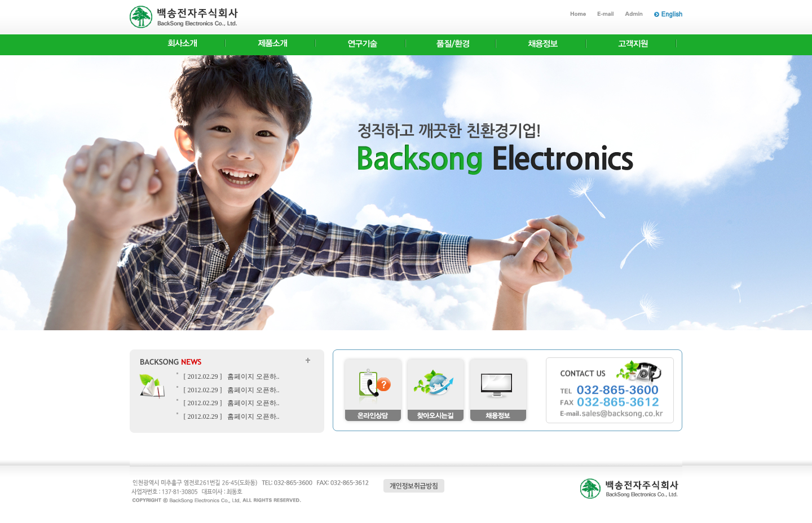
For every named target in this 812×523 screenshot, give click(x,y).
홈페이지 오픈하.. (253, 376)
